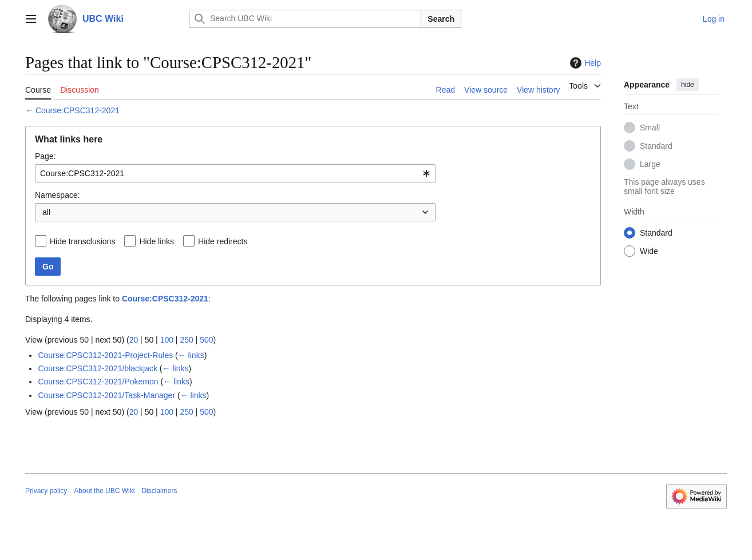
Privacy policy (46, 491)
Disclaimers (159, 491)
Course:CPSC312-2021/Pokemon (98, 382)
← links (191, 355)
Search (441, 19)
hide (688, 85)
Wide (649, 251)
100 (167, 340)
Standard (656, 146)
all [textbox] (46, 212)
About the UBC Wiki (104, 491)
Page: (45, 156)
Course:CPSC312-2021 (78, 110)
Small (650, 128)
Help (584, 63)
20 (134, 340)
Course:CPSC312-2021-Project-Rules (105, 355)
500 (206, 340)
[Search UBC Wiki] (305, 19)
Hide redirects (223, 241)
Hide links (157, 241)
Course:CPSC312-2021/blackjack (98, 368)
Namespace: (58, 195)
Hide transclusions (82, 241)
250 (186, 340)
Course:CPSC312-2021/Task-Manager (106, 395)
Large (650, 164)
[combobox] (235, 173)
